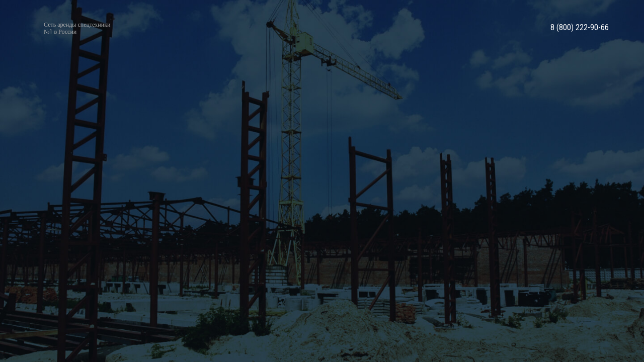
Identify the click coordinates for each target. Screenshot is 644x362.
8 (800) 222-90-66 (580, 28)
